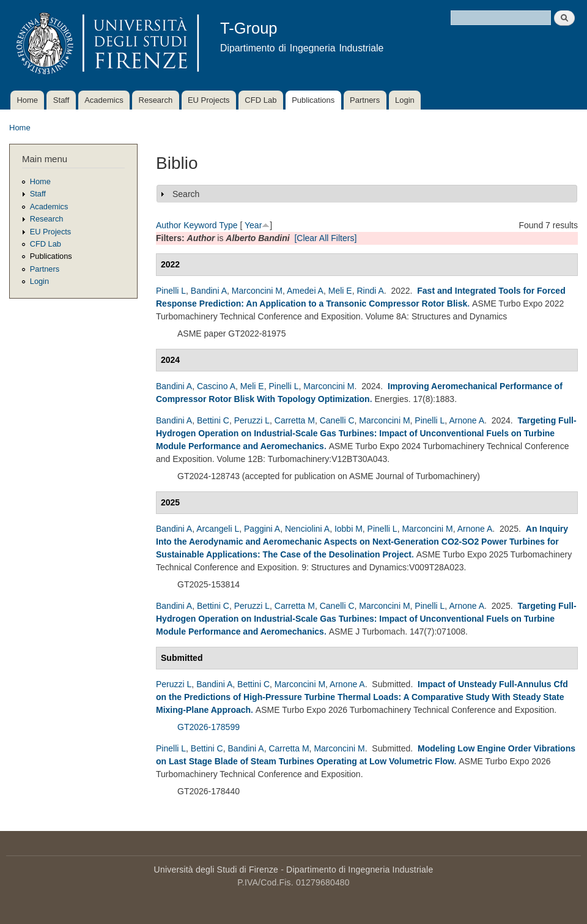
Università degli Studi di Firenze (216, 870)
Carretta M (295, 420)
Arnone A (467, 420)
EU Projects (209, 100)
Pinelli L (171, 291)
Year (253, 225)
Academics (104, 100)
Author (168, 225)
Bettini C (213, 420)
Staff (61, 100)
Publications (313, 100)
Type (228, 225)
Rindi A (370, 291)
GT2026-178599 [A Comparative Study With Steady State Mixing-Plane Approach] (209, 727)
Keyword (200, 225)
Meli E (340, 291)
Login (405, 100)
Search (186, 194)
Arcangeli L (218, 529)
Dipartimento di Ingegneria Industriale (360, 870)
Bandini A (209, 291)
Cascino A (216, 386)
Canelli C (337, 420)
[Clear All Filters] (325, 238)
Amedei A (305, 291)
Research (156, 100)
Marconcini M (257, 291)
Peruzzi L (252, 420)
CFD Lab (260, 100)
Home (27, 100)
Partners (365, 100)
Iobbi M (349, 529)
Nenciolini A (307, 529)
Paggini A (262, 529)
